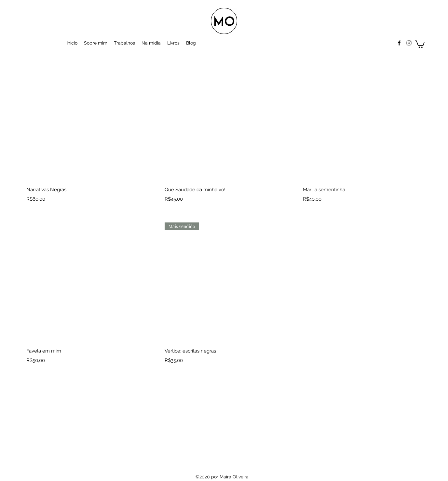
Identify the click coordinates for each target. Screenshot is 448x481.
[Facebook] (399, 43)
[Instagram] (409, 43)
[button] (420, 44)
